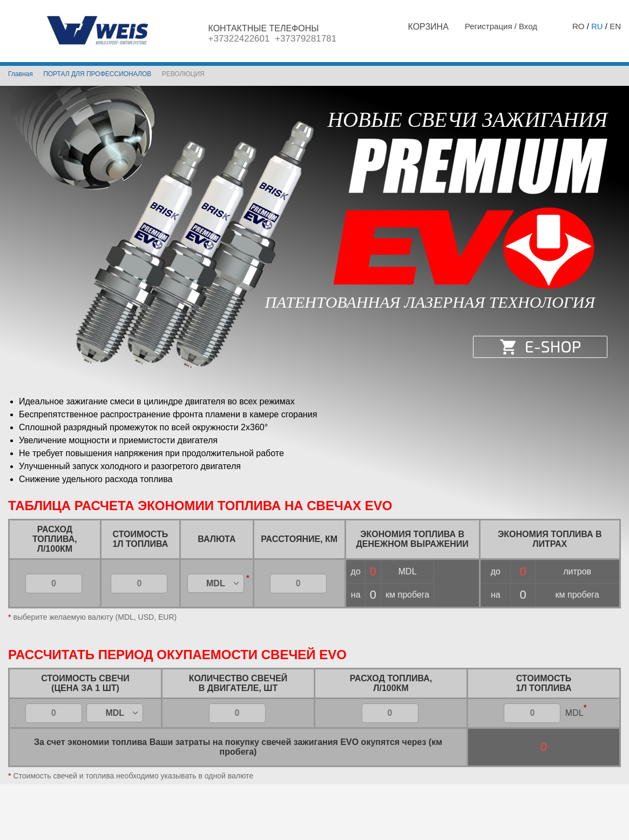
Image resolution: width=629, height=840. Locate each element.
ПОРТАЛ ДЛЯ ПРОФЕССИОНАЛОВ (97, 74)
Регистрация (490, 26)
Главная (21, 74)
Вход (528, 26)
